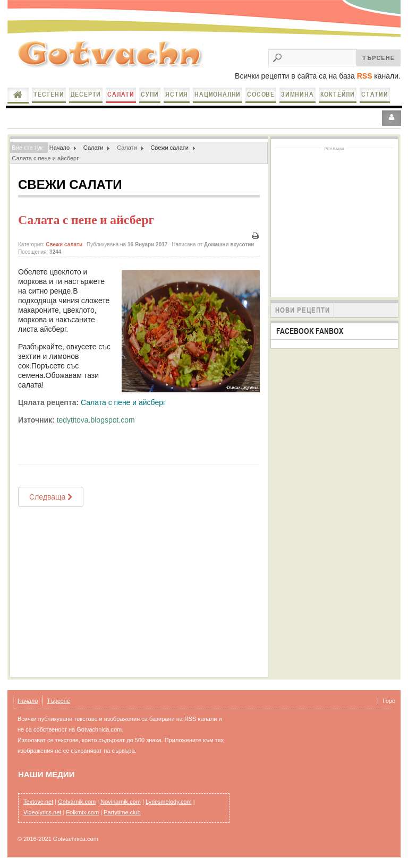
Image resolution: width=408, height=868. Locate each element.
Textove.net (38, 802)
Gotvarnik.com (77, 802)
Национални (218, 94)
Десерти (86, 94)
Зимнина (297, 94)
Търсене (58, 701)
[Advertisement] (139, 592)
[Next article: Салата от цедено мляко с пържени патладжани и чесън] (51, 497)
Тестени (49, 94)
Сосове (261, 94)
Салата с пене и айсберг (86, 220)
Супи (150, 94)
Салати (121, 94)
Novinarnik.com (121, 802)
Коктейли (338, 94)
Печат (256, 236)
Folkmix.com (82, 812)
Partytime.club (122, 812)
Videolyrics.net (42, 812)
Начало (18, 95)
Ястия (177, 94)
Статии (375, 94)
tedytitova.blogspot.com (96, 420)
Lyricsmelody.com (169, 802)
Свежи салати (169, 148)
